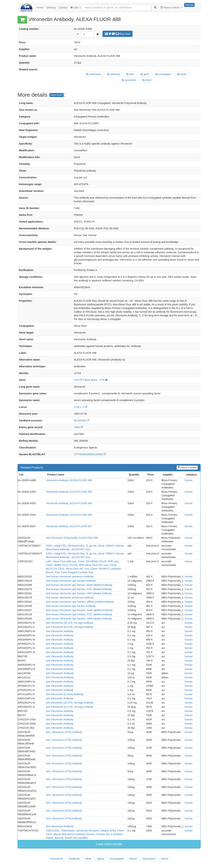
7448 (78, 427)
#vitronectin (57, 859)
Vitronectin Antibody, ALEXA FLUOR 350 (69, 492)
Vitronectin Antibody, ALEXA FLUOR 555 (69, 503)
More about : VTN (96, 380)
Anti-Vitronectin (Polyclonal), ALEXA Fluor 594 (72, 538)
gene (145, 74)
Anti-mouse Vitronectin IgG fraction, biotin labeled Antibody (79, 610)
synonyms (129, 80)
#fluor (88, 859)
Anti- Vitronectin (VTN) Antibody (64, 732)
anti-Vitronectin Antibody (60, 631)
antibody (113, 74)
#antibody (74, 859)
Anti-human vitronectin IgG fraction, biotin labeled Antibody (79, 585)
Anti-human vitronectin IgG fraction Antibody (71, 581)
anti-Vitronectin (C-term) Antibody (65, 694)
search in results (187, 468)
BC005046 (82, 420)
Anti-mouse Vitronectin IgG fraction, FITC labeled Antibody (79, 614)
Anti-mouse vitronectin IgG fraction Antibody (71, 606)
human (189, 480)
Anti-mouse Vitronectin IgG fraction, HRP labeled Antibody (79, 619)
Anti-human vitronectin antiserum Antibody (70, 577)
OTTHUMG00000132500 (90, 454)
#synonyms (149, 859)
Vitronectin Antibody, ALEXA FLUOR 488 (69, 480)
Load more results (109, 844)
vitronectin (94, 74)
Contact (63, 7)
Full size (189, 5)
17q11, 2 (81, 407)
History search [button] (171, 7)
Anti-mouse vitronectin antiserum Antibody (70, 598)
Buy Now (118, 34)
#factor (133, 859)
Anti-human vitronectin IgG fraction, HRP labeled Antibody (79, 593)
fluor (130, 74)
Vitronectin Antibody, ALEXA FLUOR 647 (69, 526)
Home (40, 7)
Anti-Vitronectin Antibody (60, 673)
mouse (189, 561)
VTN (78, 380)
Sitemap (51, 7)
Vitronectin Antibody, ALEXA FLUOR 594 (69, 515)
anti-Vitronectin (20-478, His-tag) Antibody (70, 623)
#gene (101, 859)
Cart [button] (76, 7)
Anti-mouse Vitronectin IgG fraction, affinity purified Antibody (80, 602)
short (147, 80)
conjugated (163, 74)
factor (182, 74)
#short (164, 859)
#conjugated (117, 859)
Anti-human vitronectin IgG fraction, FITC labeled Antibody (79, 589)
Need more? (57, 95)
